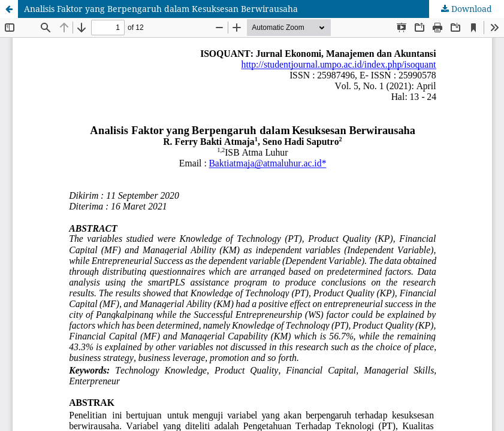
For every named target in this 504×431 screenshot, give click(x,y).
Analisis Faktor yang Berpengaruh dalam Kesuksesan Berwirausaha (161, 9)
